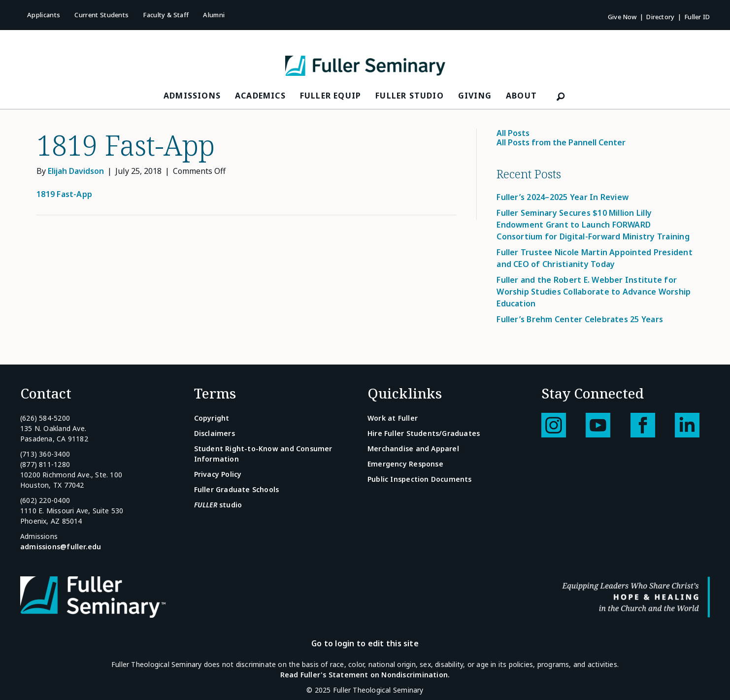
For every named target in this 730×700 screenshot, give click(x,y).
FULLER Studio (410, 96)
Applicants (44, 15)
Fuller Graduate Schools (237, 489)
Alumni (214, 15)
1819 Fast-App (64, 194)
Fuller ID (697, 17)
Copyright (212, 418)
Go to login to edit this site (365, 643)
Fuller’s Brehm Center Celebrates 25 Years (580, 319)
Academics (260, 96)
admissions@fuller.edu (61, 547)
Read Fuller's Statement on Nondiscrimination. (365, 675)
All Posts (513, 133)
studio (218, 505)
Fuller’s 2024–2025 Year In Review (563, 197)
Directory (660, 17)
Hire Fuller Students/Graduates (424, 433)
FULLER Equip (331, 96)
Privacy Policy (218, 474)
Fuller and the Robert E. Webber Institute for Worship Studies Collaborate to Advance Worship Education (594, 292)
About (521, 96)
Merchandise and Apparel (413, 449)
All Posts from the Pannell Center (561, 142)
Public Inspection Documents (420, 479)
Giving (475, 96)
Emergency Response (405, 464)
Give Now (622, 17)
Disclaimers (215, 433)
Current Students (101, 15)
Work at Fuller (393, 418)
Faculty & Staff (166, 15)
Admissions (192, 96)
